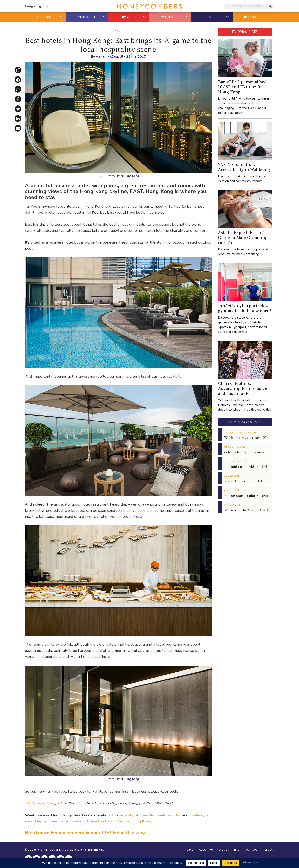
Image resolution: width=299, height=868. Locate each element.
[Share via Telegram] (18, 80)
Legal (269, 850)
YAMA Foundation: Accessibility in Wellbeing (244, 167)
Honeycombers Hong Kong (149, 6)
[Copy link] (18, 70)
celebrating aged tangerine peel (251, 452)
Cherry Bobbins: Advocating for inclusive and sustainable (243, 388)
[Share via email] (18, 128)
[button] (62, 17)
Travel (118, 31)
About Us (206, 850)
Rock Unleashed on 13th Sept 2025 (253, 481)
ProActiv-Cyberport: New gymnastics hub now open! (244, 308)
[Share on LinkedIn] (18, 119)
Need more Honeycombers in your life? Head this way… (86, 833)
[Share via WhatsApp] (18, 89)
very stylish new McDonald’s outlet (150, 815)
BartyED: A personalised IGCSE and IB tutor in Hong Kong (242, 87)
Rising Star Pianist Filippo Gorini (252, 496)
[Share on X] (18, 109)
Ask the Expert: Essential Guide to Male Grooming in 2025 (243, 238)
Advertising (230, 850)
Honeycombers (51, 850)
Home (189, 850)
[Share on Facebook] (18, 99)
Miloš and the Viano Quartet (248, 510)
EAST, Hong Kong (40, 803)
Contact (252, 850)
